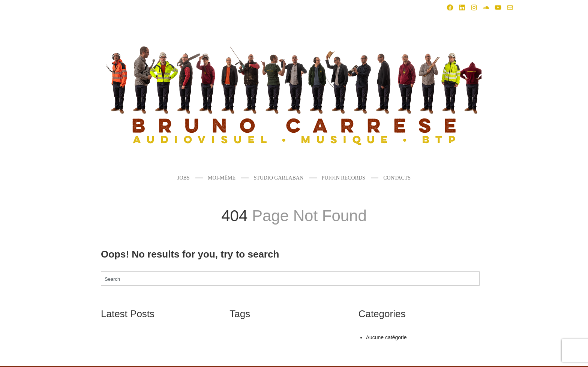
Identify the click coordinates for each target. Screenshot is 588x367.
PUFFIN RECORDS (343, 178)
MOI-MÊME (222, 178)
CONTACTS (397, 178)
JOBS (184, 178)
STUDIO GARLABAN (278, 178)
